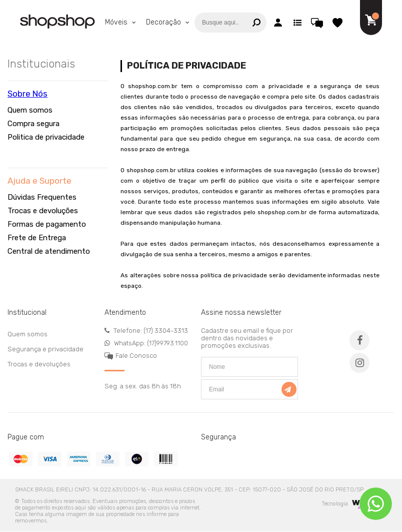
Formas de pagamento (47, 224)
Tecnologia (349, 504)
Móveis (117, 22)
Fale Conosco (136, 356)
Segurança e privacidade (45, 349)
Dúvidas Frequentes (42, 197)
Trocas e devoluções (43, 211)
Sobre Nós (27, 94)
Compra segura (33, 124)
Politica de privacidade (46, 137)
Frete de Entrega (37, 238)
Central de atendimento (49, 251)
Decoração (164, 22)
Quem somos (30, 110)
